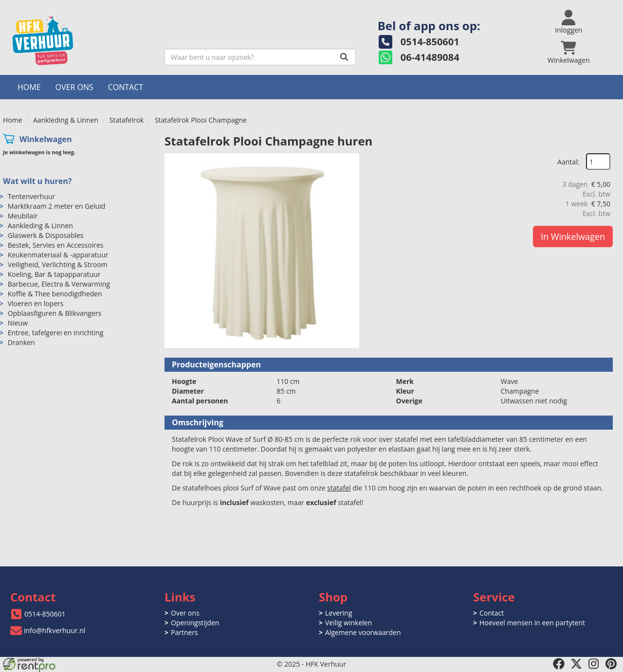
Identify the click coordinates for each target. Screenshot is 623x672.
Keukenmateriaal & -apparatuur (58, 255)
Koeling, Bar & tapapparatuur (54, 274)
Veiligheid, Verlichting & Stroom (58, 264)
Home (29, 87)
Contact (126, 87)
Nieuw (18, 323)
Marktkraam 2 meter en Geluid (57, 206)
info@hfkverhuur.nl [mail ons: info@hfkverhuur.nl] (55, 630)
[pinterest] (611, 664)
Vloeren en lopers (36, 303)
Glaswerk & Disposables (46, 235)
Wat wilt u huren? (37, 181)
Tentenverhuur (32, 196)
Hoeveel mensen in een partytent (532, 623)
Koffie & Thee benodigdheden (55, 294)
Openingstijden (195, 623)
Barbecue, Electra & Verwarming (59, 284)
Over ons (74, 87)
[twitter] (576, 664)
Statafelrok (127, 120)
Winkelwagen (46, 139)
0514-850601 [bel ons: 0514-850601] (45, 614)
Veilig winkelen (348, 623)
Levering (339, 613)
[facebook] (559, 664)
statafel (339, 488)
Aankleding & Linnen (66, 120)
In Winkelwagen (573, 236)
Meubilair (23, 216)
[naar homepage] (80, 41)
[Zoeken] (344, 57)
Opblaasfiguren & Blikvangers (55, 313)
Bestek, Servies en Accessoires (56, 245)
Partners (184, 632)
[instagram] (594, 664)
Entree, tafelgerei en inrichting (56, 333)
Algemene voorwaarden (363, 632)
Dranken (21, 342)
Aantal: (568, 162)
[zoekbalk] (260, 57)
